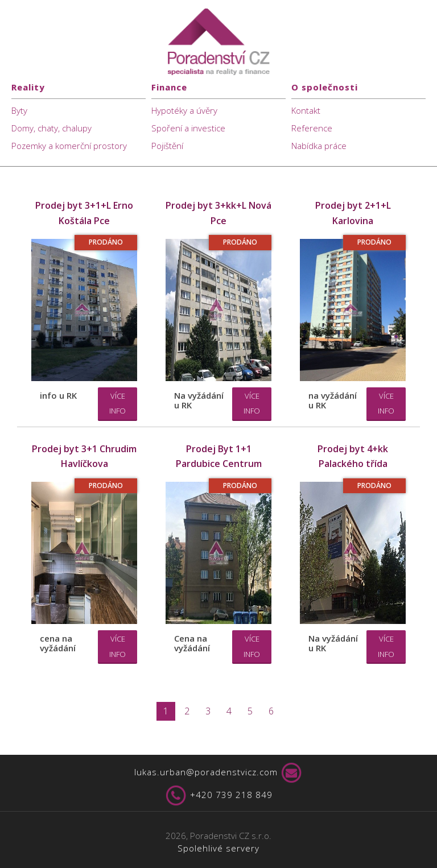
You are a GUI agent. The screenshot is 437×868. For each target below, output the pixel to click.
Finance (169, 87)
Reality (28, 87)
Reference (312, 128)
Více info (118, 404)
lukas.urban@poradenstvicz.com (219, 773)
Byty (19, 110)
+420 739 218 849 (218, 796)
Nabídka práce (319, 146)
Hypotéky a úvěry (184, 110)
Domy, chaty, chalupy (51, 128)
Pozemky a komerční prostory (69, 146)
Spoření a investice (188, 128)
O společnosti (325, 87)
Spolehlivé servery (218, 848)
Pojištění (167, 146)
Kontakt (306, 110)
